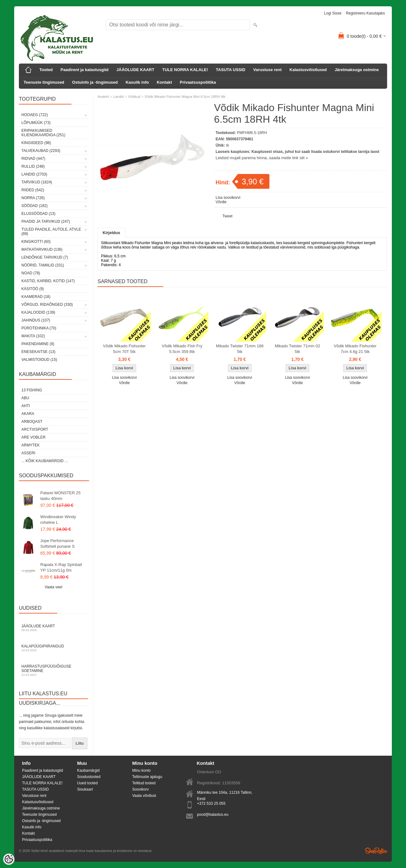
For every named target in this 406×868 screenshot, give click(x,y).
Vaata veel (54, 587)
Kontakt (164, 82)
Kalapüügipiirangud (54, 648)
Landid (118, 97)
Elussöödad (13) (38, 214)
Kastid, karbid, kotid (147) (48, 281)
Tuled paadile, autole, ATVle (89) (51, 232)
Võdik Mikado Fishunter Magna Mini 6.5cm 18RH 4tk (185, 97)
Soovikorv (141, 789)
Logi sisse (333, 13)
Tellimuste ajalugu (147, 777)
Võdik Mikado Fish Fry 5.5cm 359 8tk (182, 349)
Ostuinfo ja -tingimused (95, 82)
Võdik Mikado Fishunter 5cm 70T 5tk (124, 349)
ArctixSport (35, 429)
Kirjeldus (111, 233)
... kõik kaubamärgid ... (45, 461)
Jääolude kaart (54, 628)
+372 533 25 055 (211, 804)
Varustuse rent (268, 70)
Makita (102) (33, 336)
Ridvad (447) (33, 159)
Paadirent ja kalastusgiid (84, 70)
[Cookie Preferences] (9, 859)
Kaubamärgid (88, 770)
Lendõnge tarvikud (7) (45, 257)
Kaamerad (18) (36, 297)
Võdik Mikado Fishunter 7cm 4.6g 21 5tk (355, 349)
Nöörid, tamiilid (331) (43, 265)
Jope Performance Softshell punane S (57, 543)
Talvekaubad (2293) (41, 151)
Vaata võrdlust (144, 796)
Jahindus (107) (36, 320)
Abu (25, 398)
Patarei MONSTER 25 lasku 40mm (60, 496)
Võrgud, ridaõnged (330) (47, 305)
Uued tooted (87, 783)
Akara (28, 414)
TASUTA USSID (231, 70)
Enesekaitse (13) (38, 352)
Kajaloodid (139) (38, 312)
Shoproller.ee (376, 851)
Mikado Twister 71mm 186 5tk (240, 349)
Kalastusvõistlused (308, 70)
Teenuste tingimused (44, 82)
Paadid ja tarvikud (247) (46, 221)
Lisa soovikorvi (228, 198)
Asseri (28, 453)
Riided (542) (33, 190)
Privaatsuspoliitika (198, 82)
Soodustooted (89, 777)
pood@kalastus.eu (213, 815)
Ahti (26, 406)
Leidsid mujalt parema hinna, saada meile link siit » (262, 158)
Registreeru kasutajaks (365, 13)
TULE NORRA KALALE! (185, 70)
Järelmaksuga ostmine (357, 70)
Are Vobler (34, 437)
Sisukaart (85, 789)
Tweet (228, 216)
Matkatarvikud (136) (42, 249)
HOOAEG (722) (35, 115)
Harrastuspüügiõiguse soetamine (54, 670)
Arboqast (32, 422)
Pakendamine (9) (38, 344)
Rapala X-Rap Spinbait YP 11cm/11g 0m (61, 567)
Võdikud (134, 97)
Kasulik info (137, 82)
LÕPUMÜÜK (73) (36, 123)
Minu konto (141, 770)
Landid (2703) (34, 174)
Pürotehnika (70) (39, 328)
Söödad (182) (34, 206)
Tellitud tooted (144, 783)
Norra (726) (33, 198)
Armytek (31, 445)
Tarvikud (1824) (37, 182)
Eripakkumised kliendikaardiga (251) (43, 133)
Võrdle (221, 202)
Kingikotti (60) (36, 242)
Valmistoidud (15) (39, 360)
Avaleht (103, 97)
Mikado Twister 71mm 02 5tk (297, 349)
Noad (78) (31, 273)
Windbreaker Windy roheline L (58, 520)
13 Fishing (32, 390)
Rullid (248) (33, 166)
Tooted (46, 70)
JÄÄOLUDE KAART (135, 70)
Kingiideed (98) (36, 143)
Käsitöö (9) (33, 289)
